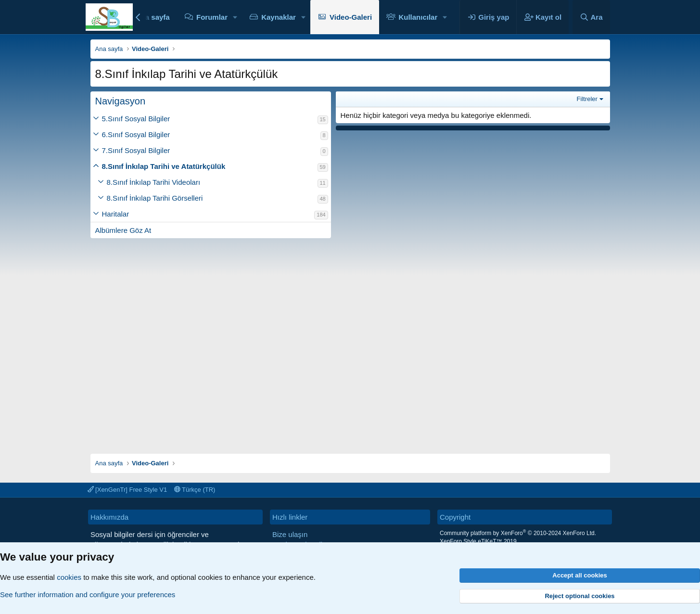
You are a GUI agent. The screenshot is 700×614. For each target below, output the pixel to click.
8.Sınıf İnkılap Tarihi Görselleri (155, 198)
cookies (69, 577)
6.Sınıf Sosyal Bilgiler (136, 134)
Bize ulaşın (290, 534)
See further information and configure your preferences (88, 595)
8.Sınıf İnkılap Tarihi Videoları (154, 182)
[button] (235, 17)
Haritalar (116, 214)
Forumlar (212, 17)
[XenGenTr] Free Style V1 (127, 490)
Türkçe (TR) (195, 490)
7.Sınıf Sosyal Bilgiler (136, 150)
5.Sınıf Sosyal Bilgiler (136, 119)
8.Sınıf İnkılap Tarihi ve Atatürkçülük (164, 166)
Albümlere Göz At (123, 230)
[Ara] (591, 17)
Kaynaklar (279, 17)
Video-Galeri (351, 17)
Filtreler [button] (587, 99)
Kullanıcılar (418, 17)
